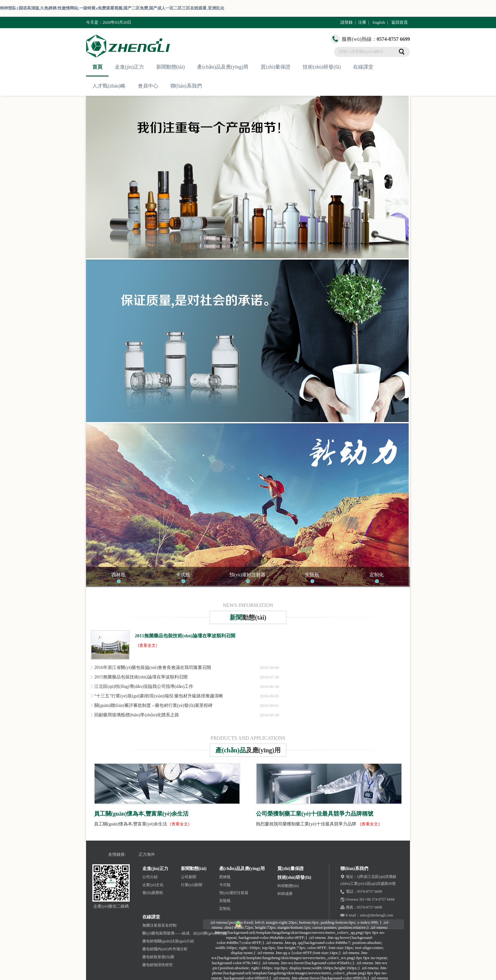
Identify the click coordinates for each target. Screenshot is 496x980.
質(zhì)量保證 (276, 67)
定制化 (377, 575)
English (379, 22)
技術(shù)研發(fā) (322, 67)
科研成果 (285, 894)
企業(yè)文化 (153, 885)
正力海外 (147, 854)
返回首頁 (400, 22)
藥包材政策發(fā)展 (158, 957)
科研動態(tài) (288, 886)
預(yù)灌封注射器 (248, 575)
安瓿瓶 (312, 575)
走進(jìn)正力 (129, 67)
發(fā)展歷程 (153, 893)
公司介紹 (150, 877)
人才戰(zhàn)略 (109, 86)
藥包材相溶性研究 (158, 965)
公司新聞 (189, 877)
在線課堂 (363, 67)
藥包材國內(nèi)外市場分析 (165, 949)
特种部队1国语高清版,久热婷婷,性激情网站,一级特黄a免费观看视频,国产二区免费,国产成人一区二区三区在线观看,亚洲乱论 (112, 8)
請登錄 (347, 22)
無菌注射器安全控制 (159, 925)
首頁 (97, 67)
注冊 (362, 22)
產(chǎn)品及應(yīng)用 (223, 67)
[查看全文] (148, 645)
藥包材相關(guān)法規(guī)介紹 (168, 941)
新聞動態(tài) (171, 67)
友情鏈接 (116, 854)
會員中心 (148, 86)
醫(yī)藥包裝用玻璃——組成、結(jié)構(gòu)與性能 (185, 933)
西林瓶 (118, 575)
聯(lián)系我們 (186, 86)
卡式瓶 (183, 575)
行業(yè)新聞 (192, 885)
